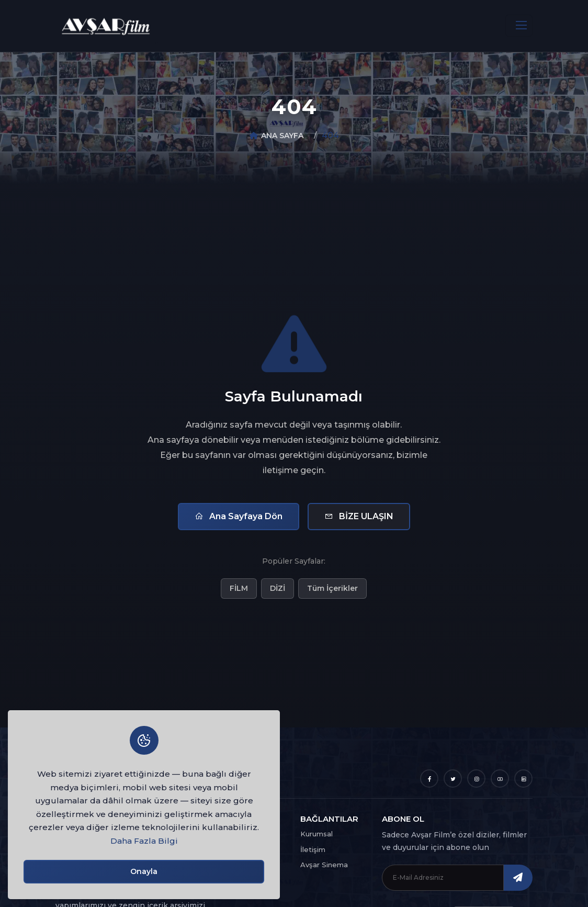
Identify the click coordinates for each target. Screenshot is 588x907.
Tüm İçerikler (332, 588)
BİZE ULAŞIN (359, 516)
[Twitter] (453, 779)
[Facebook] (429, 779)
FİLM (239, 588)
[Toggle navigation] (519, 26)
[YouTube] (500, 779)
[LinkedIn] (523, 779)
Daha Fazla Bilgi (144, 841)
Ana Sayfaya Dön (239, 516)
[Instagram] (476, 779)
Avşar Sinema (324, 865)
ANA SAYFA (282, 136)
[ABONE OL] (518, 878)
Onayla (144, 871)
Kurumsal (316, 834)
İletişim (313, 849)
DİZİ (278, 588)
